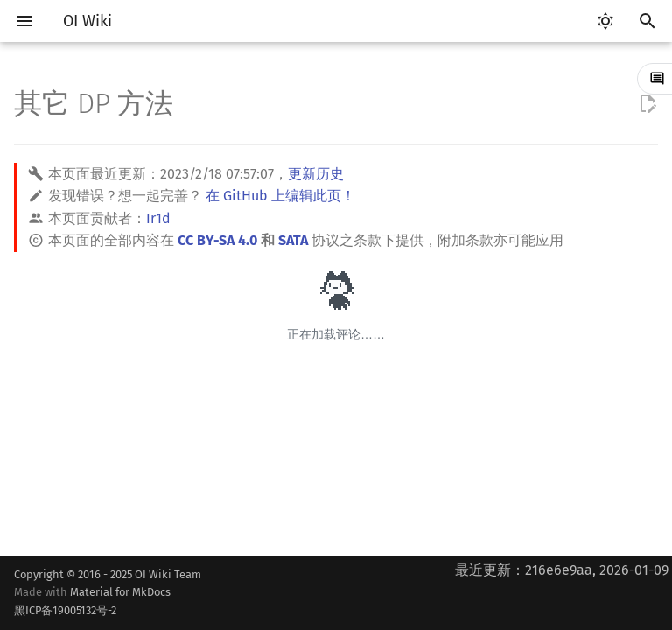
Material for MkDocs (108, 602)
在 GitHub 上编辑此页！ (280, 196)
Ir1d (158, 218)
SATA (293, 240)
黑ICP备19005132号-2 (65, 610)
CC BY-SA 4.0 (217, 240)
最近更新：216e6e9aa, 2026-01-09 (562, 570)
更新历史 (316, 174)
